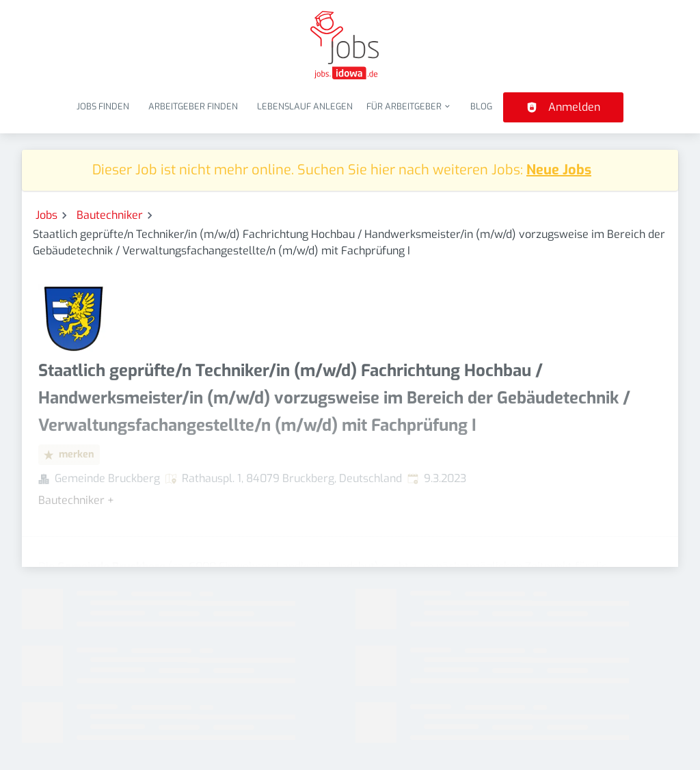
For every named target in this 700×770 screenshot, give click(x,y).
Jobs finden (103, 106)
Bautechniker (110, 215)
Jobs (46, 215)
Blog (481, 106)
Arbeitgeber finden (193, 106)
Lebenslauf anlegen (305, 106)
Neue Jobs (559, 170)
